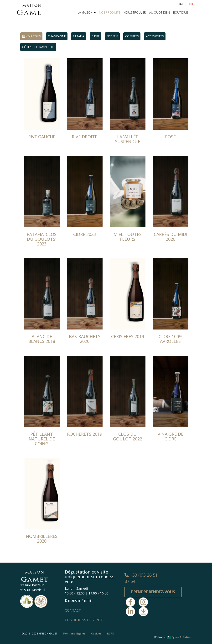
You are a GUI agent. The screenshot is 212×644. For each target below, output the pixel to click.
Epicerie (112, 36)
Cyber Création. (180, 637)
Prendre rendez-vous (153, 592)
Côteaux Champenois (38, 47)
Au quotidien (160, 12)
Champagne (57, 36)
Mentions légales (74, 634)
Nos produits (110, 12)
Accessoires (155, 36)
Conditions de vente (84, 620)
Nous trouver (135, 12)
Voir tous (31, 36)
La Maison (87, 12)
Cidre (96, 36)
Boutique (181, 12)
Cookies (96, 634)
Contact (73, 610)
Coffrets (132, 36)
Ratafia (79, 36)
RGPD (111, 634)
